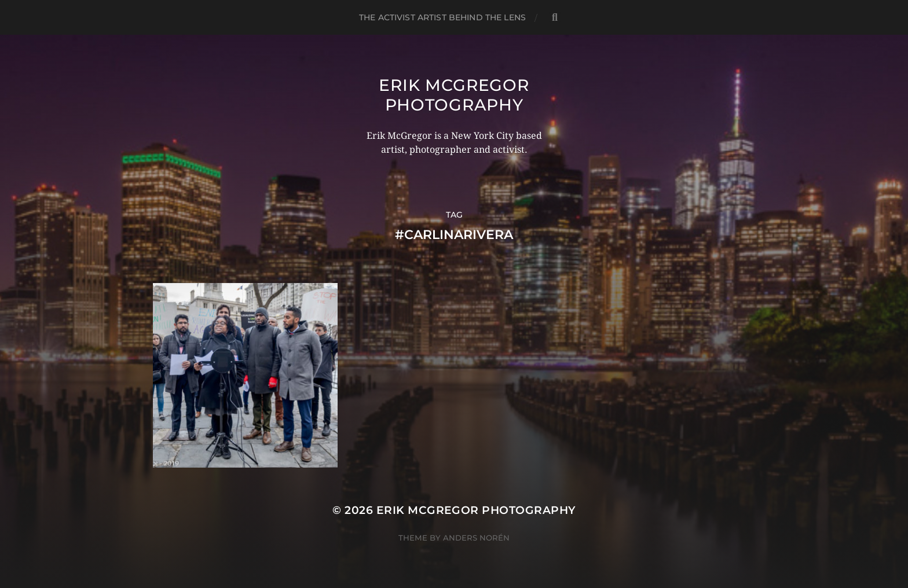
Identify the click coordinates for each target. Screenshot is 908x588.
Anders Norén (476, 538)
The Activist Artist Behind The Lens (442, 17)
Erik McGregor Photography (454, 95)
